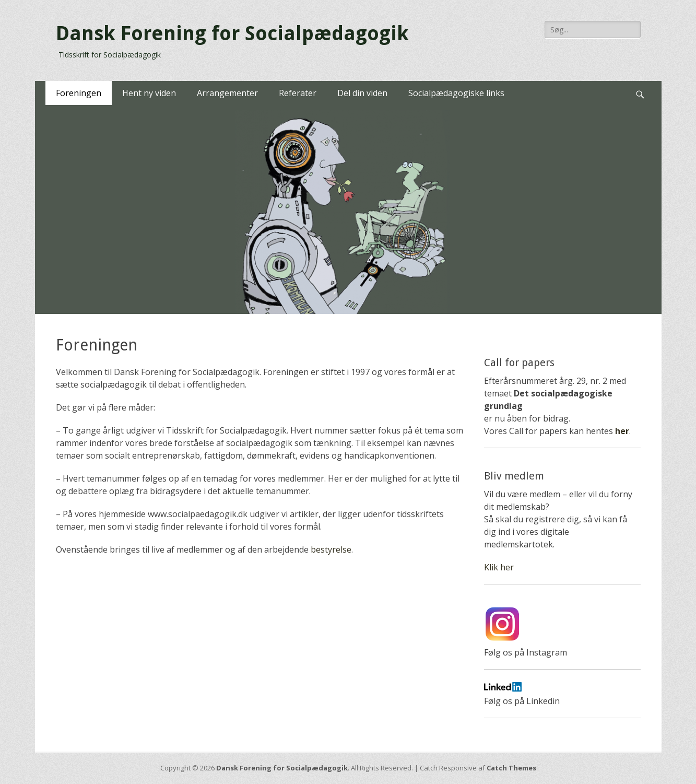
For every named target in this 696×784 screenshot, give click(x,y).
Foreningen (79, 93)
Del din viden (362, 93)
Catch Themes (511, 768)
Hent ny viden (149, 93)
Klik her (499, 567)
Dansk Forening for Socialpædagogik (232, 33)
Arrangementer (227, 93)
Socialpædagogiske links (456, 93)
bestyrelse (331, 549)
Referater (298, 93)
